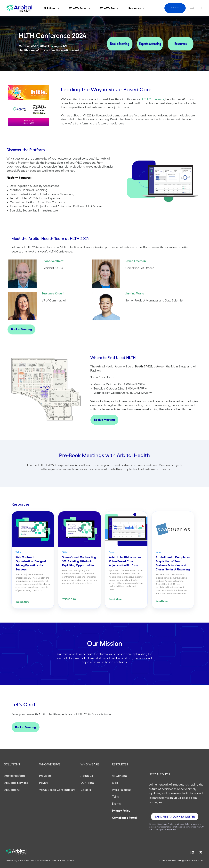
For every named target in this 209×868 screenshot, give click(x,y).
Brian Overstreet (53, 261)
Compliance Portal (124, 818)
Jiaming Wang (135, 293)
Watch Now (22, 602)
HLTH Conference (152, 99)
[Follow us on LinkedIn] (192, 852)
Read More (115, 599)
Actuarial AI (12, 790)
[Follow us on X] (201, 852)
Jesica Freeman (136, 261)
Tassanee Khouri (53, 293)
